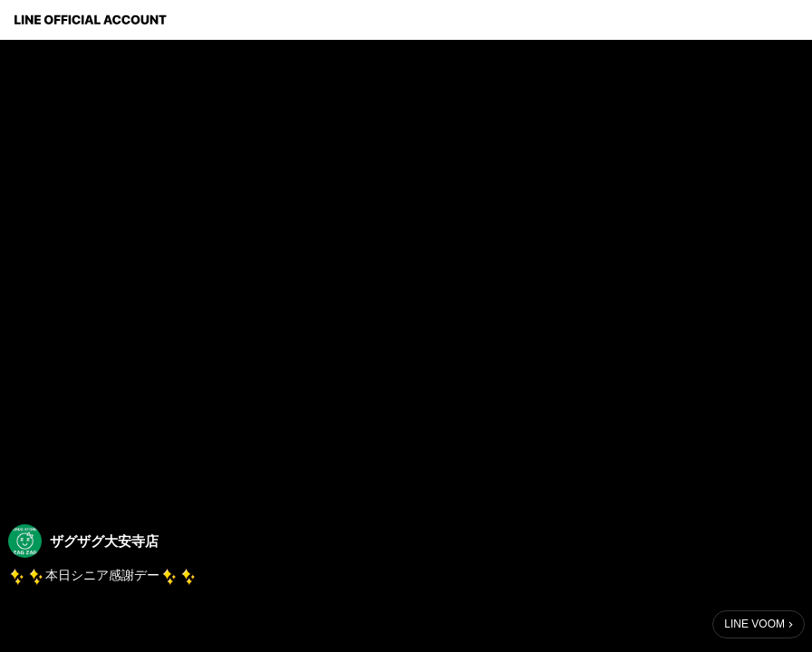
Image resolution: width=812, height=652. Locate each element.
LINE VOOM (754, 624)
